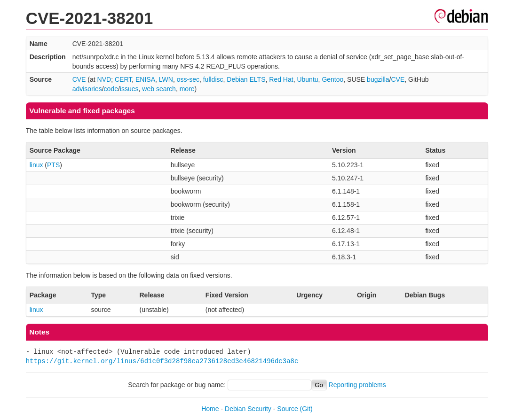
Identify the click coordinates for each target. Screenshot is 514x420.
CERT (123, 79)
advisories (87, 89)
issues (129, 89)
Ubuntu (307, 79)
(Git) (306, 409)
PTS (53, 165)
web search (159, 89)
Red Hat (281, 79)
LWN (166, 79)
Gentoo (332, 79)
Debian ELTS (246, 79)
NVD (104, 79)
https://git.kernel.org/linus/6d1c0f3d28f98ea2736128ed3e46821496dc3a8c (162, 361)
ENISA (145, 79)
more (187, 89)
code (111, 89)
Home (210, 409)
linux (36, 165)
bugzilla (378, 79)
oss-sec (188, 79)
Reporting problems (357, 385)
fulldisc (213, 79)
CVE (79, 79)
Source (287, 409)
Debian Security (248, 409)
